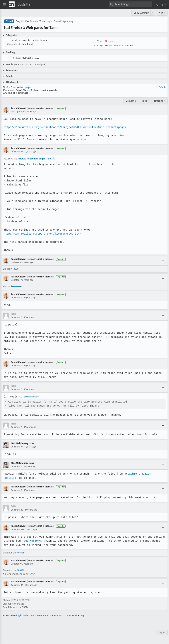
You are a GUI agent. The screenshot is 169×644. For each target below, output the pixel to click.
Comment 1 (16, 152)
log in (19, 616)
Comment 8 (17, 466)
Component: (14, 44)
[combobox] (130, 4)
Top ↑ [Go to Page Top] (162, 632)
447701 (20, 553)
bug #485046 (32, 541)
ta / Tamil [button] (28, 44)
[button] (161, 4)
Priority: (98, 46)
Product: (16, 40)
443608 (15, 269)
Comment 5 (16, 389)
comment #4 (31, 397)
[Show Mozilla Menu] (12, 4)
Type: (100, 41)
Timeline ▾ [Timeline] (160, 101)
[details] (157, 474)
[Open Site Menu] (4, 4)
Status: (17, 58)
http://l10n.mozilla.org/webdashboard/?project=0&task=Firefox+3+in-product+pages (64, 127)
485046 (21, 570)
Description (17, 112)
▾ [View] (152, 13)
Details (162, 87)
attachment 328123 (136, 474)
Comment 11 (17, 529)
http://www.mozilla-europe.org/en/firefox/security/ (42, 234)
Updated (15, 262)
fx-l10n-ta (16, 286)
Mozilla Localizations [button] (35, 40)
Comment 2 (16, 298)
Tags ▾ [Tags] (145, 101)
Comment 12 (17, 585)
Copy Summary (142, 13)
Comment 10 (17, 510)
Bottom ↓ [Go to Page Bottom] (131, 101)
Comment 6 (16, 427)
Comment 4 (16, 366)
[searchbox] (130, 4)
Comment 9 (16, 490)
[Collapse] (163, 110)
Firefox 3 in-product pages (17, 87)
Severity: (119, 46)
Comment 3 (16, 317)
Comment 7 (16, 447)
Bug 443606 (22, 21)
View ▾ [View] (162, 13)
